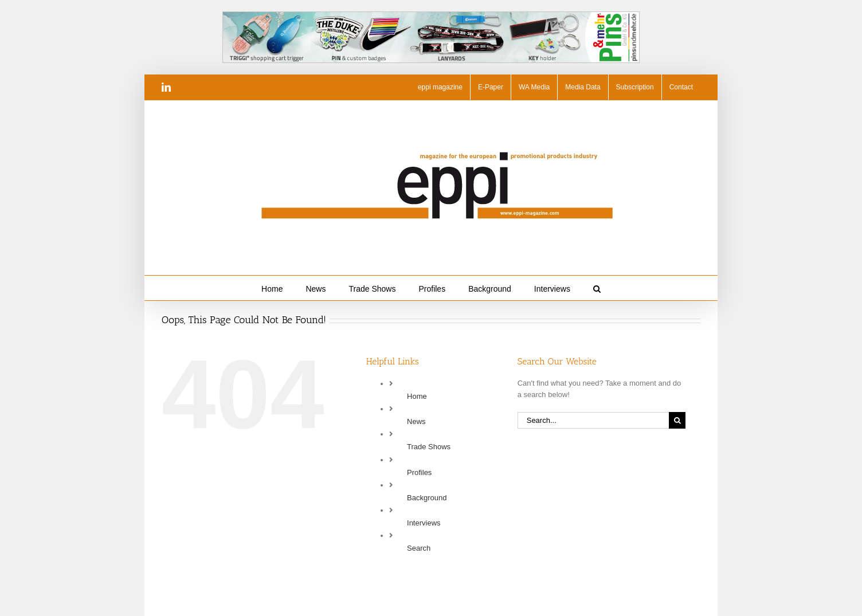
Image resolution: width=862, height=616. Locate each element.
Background (427, 498)
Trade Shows (429, 447)
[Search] (677, 420)
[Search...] (593, 420)
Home (417, 396)
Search (419, 548)
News (416, 421)
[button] (597, 288)
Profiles (419, 472)
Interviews (424, 523)
